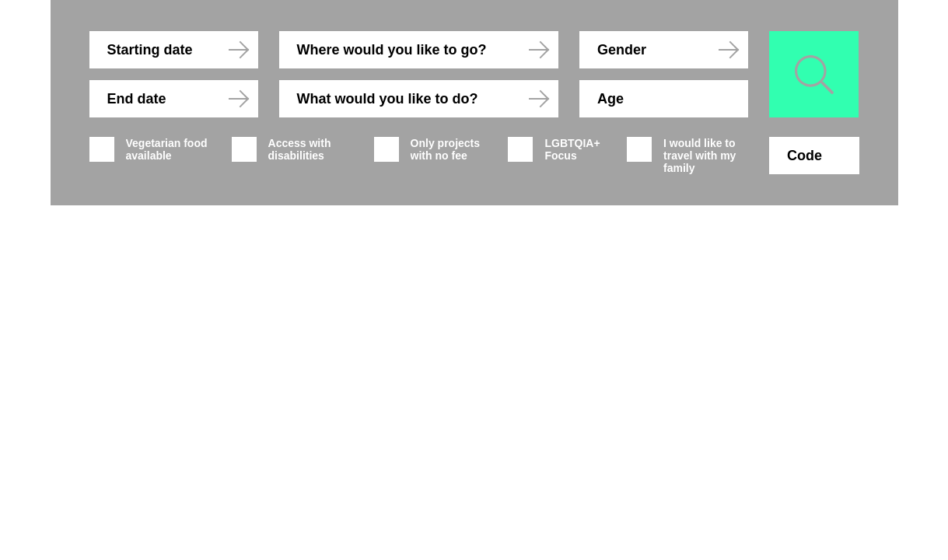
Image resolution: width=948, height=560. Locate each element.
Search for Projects (801, 63)
